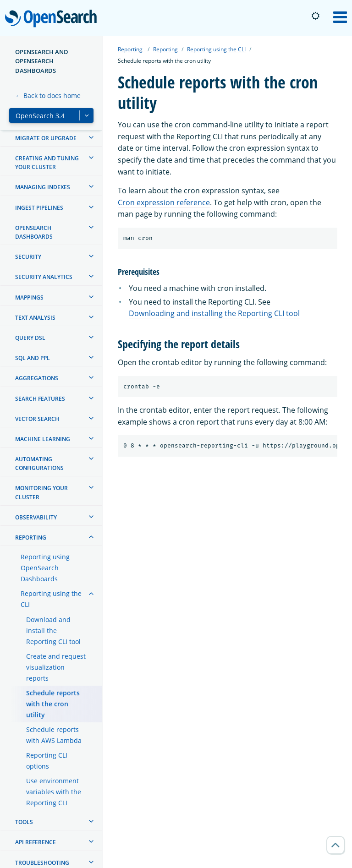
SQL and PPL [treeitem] (33, 358)
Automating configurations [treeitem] (39, 464)
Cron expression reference (164, 202)
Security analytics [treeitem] (44, 277)
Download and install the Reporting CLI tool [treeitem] (53, 631)
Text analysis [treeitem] (35, 318)
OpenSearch (53, 19)
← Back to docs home (48, 96)
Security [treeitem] (28, 257)
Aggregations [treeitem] (37, 378)
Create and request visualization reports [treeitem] (56, 667)
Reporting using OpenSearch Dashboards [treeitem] (45, 568)
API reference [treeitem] (36, 842)
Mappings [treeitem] (29, 298)
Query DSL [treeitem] (30, 338)
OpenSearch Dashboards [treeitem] (34, 232)
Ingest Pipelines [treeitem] (39, 208)
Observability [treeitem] (36, 517)
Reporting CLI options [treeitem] (47, 761)
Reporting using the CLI (216, 49)
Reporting (130, 49)
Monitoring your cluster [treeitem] (41, 492)
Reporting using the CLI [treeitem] (51, 599)
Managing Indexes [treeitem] (43, 187)
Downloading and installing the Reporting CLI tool (214, 313)
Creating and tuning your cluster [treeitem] (47, 163)
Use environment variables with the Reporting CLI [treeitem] (54, 792)
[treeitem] (91, 137)
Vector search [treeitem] (37, 419)
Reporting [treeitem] (31, 538)
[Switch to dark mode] (315, 16)
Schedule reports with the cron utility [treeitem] (53, 704)
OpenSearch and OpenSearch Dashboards (42, 61)
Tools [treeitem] (24, 822)
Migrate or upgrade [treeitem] (46, 138)
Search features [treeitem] (40, 399)
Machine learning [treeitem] (43, 439)
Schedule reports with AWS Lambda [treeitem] (54, 735)
